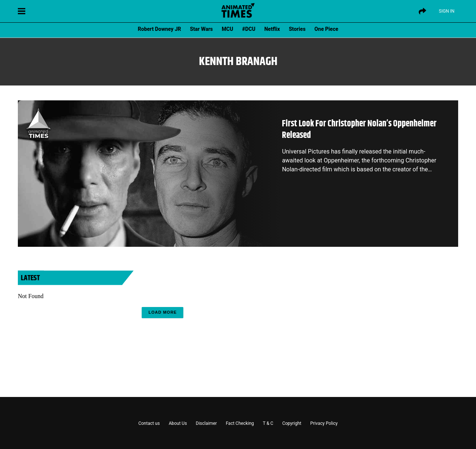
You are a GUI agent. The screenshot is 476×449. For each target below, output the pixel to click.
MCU (227, 29)
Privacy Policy (324, 423)
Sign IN (447, 11)
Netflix (272, 29)
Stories (297, 29)
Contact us (149, 423)
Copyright (292, 423)
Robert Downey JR (159, 29)
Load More (163, 312)
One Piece (327, 29)
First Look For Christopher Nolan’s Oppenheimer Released (359, 130)
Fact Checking (240, 423)
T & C (268, 423)
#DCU (249, 29)
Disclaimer (207, 423)
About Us (178, 423)
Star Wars (201, 29)
